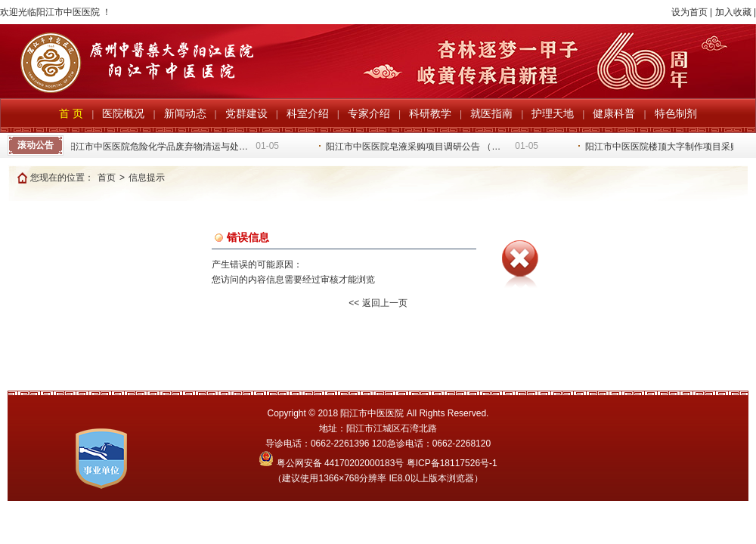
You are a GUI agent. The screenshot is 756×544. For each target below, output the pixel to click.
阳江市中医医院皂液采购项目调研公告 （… (414, 147)
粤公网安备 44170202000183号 (332, 463)
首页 (107, 178)
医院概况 (123, 113)
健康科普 (614, 113)
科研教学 (430, 113)
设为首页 (689, 12)
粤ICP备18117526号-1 (452, 463)
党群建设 (246, 113)
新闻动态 (185, 113)
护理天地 (553, 113)
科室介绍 (308, 113)
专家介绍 (369, 113)
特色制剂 (676, 113)
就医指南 (491, 113)
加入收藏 (733, 12)
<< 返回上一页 (378, 303)
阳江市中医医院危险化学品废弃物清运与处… (158, 147)
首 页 (71, 113)
